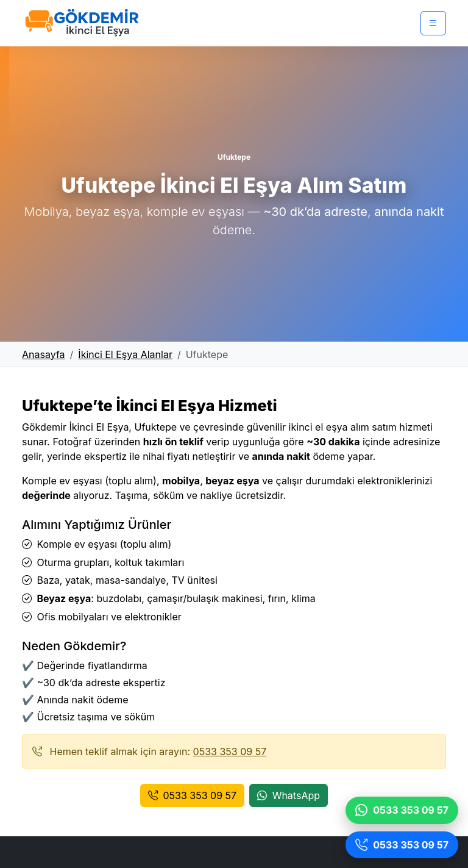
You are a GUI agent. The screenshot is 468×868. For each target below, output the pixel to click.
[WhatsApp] (402, 810)
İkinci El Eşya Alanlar (125, 354)
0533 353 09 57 (230, 751)
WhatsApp (289, 795)
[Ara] (402, 845)
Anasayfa (44, 354)
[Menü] (433, 23)
